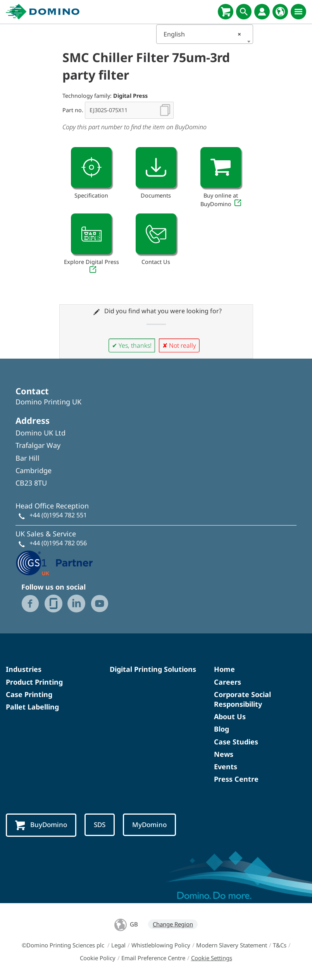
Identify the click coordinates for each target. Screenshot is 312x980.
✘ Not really (179, 345)
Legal (118, 945)
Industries (24, 669)
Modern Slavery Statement (232, 945)
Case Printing (29, 694)
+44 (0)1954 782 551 (58, 515)
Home (224, 669)
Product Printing (34, 682)
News (224, 754)
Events (226, 767)
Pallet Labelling (32, 707)
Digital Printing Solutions (153, 669)
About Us (230, 716)
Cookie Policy (98, 958)
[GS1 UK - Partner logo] (54, 562)
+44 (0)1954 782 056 (58, 543)
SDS (100, 825)
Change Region (173, 924)
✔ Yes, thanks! (132, 345)
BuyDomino (41, 825)
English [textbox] (202, 34)
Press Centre (236, 779)
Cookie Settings (212, 958)
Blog (222, 729)
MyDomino (149, 825)
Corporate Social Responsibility (242, 699)
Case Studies (236, 742)
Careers (228, 682)
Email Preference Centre (153, 958)
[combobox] (205, 34)
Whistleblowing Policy (161, 945)
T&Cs (280, 945)
